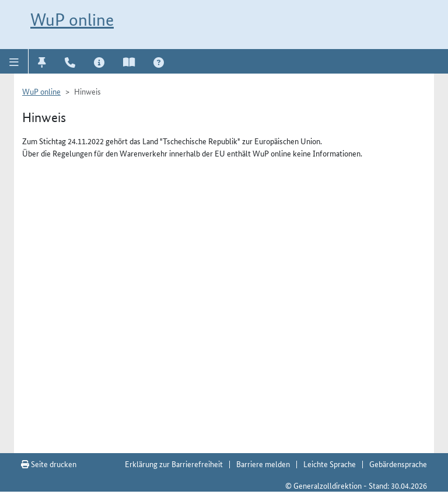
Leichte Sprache (330, 464)
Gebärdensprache (398, 464)
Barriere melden (263, 464)
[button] (14, 61)
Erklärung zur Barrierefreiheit (174, 464)
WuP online (72, 20)
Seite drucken (49, 464)
